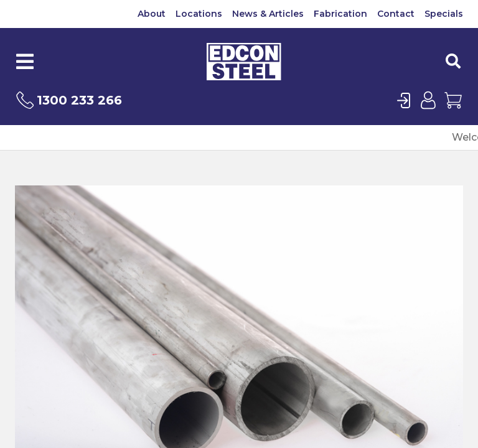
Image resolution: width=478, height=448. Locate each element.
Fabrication (340, 14)
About (152, 14)
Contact (396, 14)
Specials (444, 14)
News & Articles (268, 14)
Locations (199, 14)
